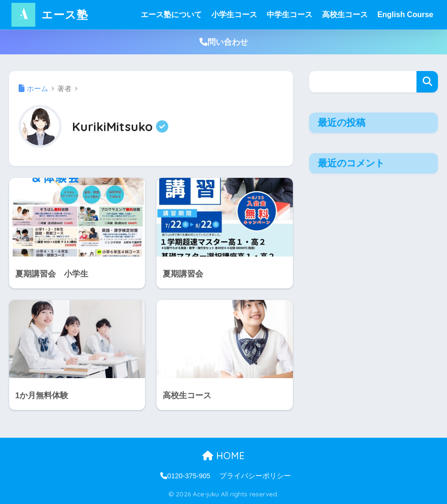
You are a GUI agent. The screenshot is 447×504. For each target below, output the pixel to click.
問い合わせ (224, 42)
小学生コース (234, 15)
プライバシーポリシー (255, 476)
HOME (223, 456)
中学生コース (290, 15)
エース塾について (171, 15)
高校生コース (345, 15)
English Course (405, 15)
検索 (427, 82)
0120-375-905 (185, 476)
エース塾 (50, 15)
